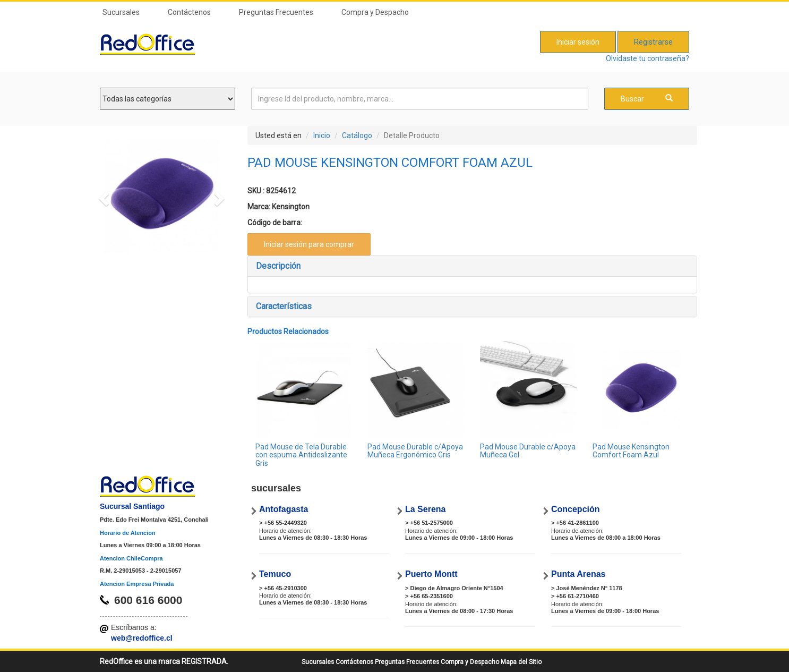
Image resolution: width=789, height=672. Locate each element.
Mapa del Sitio (521, 662)
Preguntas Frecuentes (276, 12)
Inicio (322, 135)
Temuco (275, 574)
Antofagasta (284, 509)
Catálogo (357, 135)
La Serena (425, 509)
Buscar (647, 99)
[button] (102, 196)
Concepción (576, 509)
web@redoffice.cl (142, 638)
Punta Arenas (578, 574)
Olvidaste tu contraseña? (648, 58)
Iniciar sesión (578, 42)
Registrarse (653, 42)
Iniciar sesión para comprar (309, 244)
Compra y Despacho (375, 12)
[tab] (473, 266)
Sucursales (121, 12)
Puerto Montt (431, 574)
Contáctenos (189, 12)
